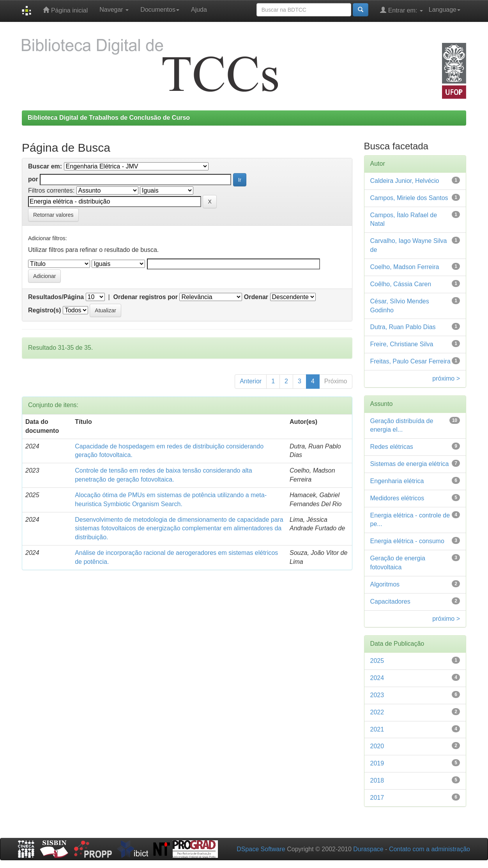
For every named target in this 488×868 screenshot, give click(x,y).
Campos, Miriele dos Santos (409, 198)
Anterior (251, 381)
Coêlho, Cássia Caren (401, 284)
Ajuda (199, 10)
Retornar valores (53, 215)
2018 (377, 780)
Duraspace (368, 849)
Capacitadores (390, 601)
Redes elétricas (392, 447)
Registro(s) (44, 310)
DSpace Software (261, 849)
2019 (377, 763)
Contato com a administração (430, 849)
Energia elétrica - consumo (407, 541)
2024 (377, 678)
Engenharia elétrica (397, 481)
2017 (377, 798)
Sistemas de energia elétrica (410, 464)
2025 (377, 661)
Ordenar (256, 297)
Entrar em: (401, 10)
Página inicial (65, 10)
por (33, 179)
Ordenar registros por (146, 297)
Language (445, 10)
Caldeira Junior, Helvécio (405, 181)
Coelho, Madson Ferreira (405, 267)
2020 (377, 746)
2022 (377, 712)
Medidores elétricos (397, 498)
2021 (377, 729)
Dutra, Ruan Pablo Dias (403, 327)
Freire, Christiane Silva (402, 344)
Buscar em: (45, 166)
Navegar (114, 10)
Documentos (160, 10)
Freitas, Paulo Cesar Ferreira (410, 361)
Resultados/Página (56, 297)
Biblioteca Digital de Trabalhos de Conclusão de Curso (109, 118)
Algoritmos (385, 584)
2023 (377, 695)
